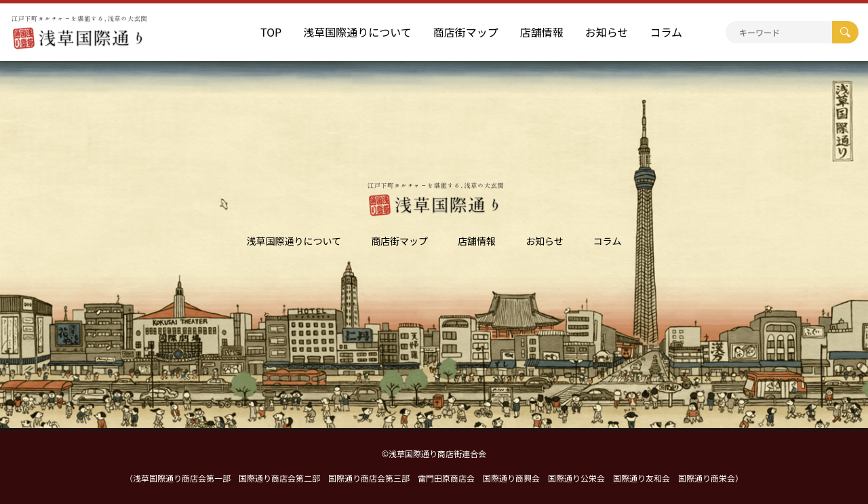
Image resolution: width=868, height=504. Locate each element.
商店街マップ (466, 32)
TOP (271, 32)
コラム (666, 32)
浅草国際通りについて (357, 32)
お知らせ (607, 32)
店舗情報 (542, 32)
